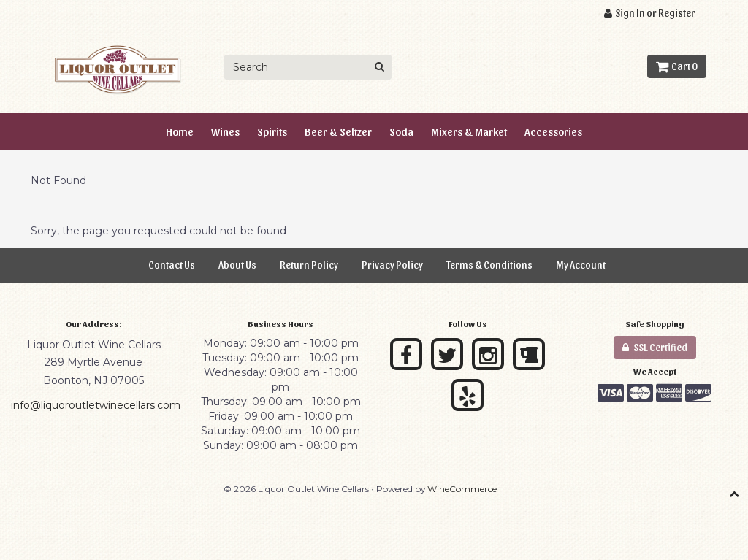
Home (180, 131)
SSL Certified (655, 347)
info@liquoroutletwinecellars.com (96, 405)
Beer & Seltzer (338, 131)
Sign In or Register (650, 13)
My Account (581, 265)
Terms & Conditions (489, 265)
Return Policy (309, 265)
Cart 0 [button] (677, 66)
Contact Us (172, 265)
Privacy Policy (392, 265)
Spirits (272, 131)
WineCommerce (462, 489)
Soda (401, 131)
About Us (237, 265)
